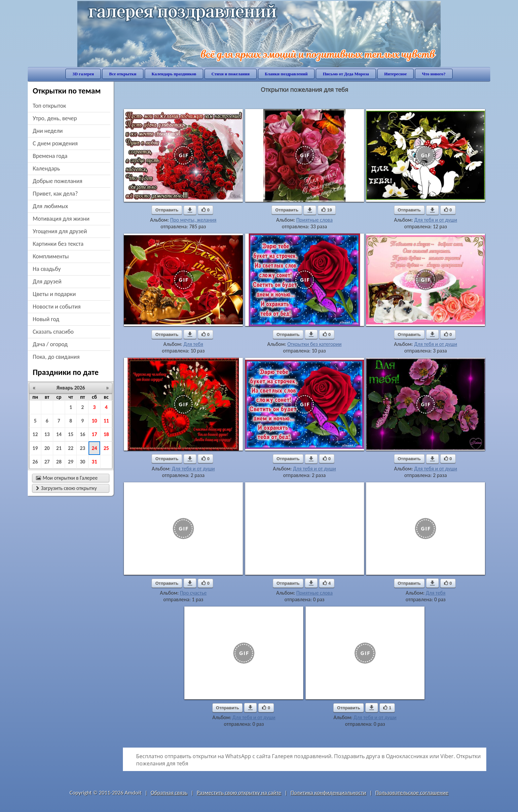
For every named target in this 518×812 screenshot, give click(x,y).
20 (47, 448)
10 (94, 421)
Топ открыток (49, 106)
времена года (50, 156)
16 (83, 434)
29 (71, 462)
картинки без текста (58, 244)
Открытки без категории (314, 344)
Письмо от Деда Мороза (346, 74)
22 (71, 448)
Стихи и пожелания (231, 74)
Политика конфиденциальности (328, 793)
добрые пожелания (57, 181)
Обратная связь (169, 793)
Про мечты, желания (193, 220)
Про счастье (193, 593)
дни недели (48, 131)
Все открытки (123, 74)
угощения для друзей (60, 231)
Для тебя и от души (435, 220)
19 (35, 448)
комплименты (51, 256)
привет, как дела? (55, 194)
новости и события (57, 307)
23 (83, 448)
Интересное (395, 74)
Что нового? (434, 74)
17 (94, 434)
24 (94, 448)
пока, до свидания (56, 357)
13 (47, 434)
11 (106, 421)
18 (106, 434)
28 (59, 462)
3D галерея (83, 74)
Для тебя (193, 344)
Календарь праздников (174, 74)
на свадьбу (47, 269)
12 (35, 434)
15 (71, 434)
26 (35, 462)
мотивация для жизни (61, 219)
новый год (46, 319)
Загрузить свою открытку (66, 488)
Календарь (46, 168)
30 (83, 462)
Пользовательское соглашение (412, 793)
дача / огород (50, 344)
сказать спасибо (53, 332)
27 (47, 462)
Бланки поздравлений (286, 74)
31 (94, 462)
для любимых (50, 206)
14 (59, 434)
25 (106, 448)
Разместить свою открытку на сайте (239, 793)
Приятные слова (314, 220)
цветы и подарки (54, 294)
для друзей (47, 281)
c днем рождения (55, 143)
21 (59, 448)
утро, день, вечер (55, 118)
